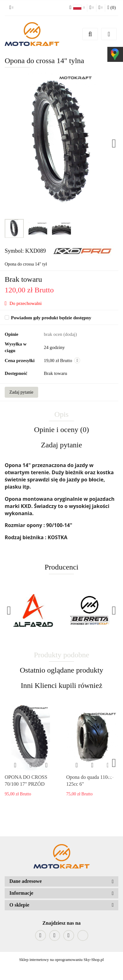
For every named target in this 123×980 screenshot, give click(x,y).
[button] (62, 881)
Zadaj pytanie (21, 392)
